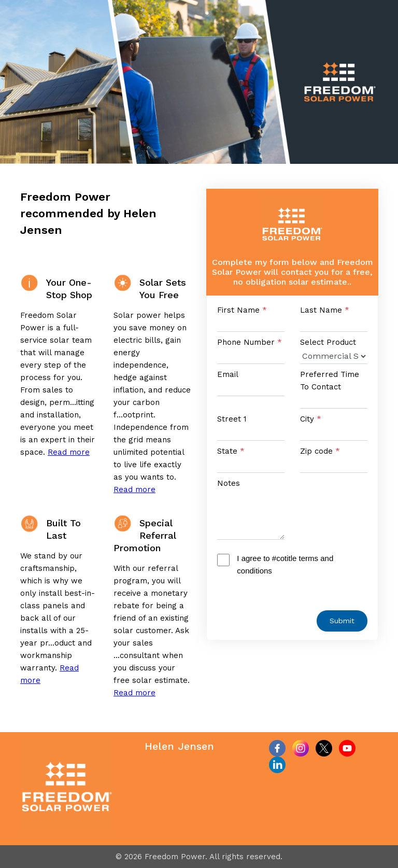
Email (228, 374)
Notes (229, 483)
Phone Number (250, 342)
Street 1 (232, 419)
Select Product (328, 342)
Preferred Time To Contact (330, 381)
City (311, 419)
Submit (342, 621)
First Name (242, 310)
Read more (69, 452)
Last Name (325, 310)
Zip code (320, 451)
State (231, 451)
